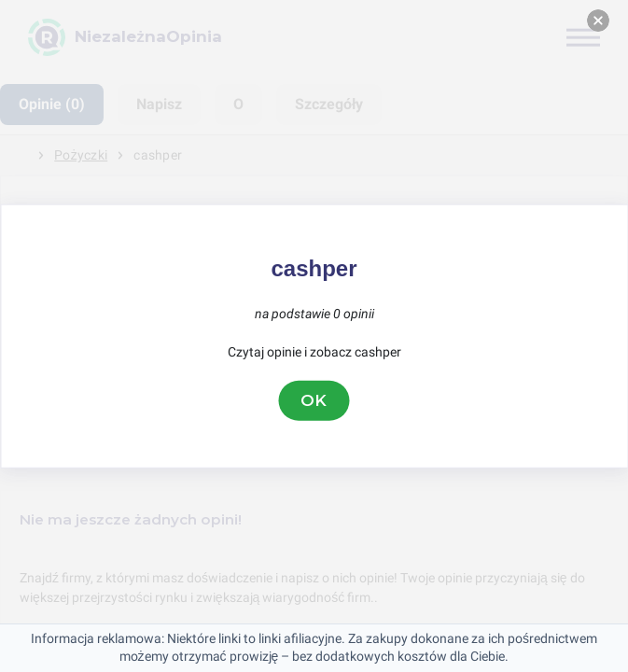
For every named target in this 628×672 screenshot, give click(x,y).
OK (314, 400)
